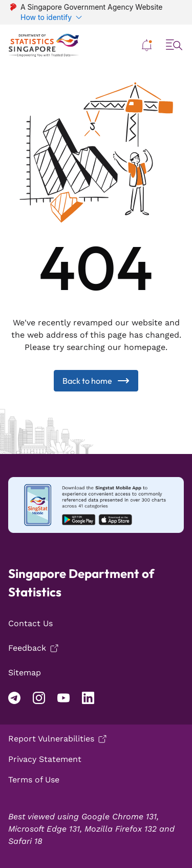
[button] (147, 45)
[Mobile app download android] (96, 505)
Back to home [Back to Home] (96, 381)
